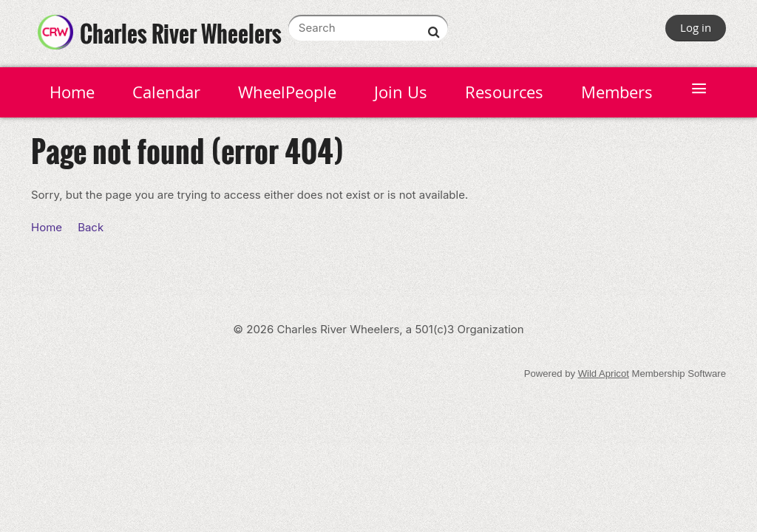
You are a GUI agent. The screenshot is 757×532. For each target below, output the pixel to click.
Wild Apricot (604, 374)
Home (47, 227)
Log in (696, 27)
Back (91, 227)
